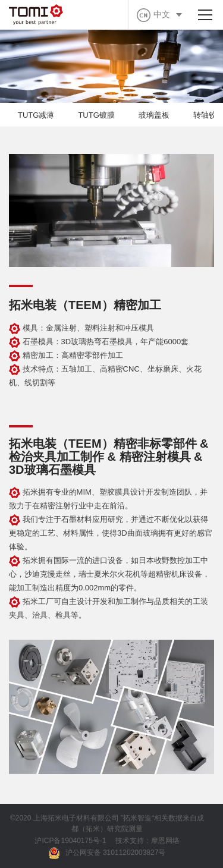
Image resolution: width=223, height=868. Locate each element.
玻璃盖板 (154, 115)
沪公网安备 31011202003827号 (107, 853)
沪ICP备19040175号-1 (70, 841)
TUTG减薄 (36, 115)
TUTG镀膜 (96, 115)
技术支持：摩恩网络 (147, 841)
